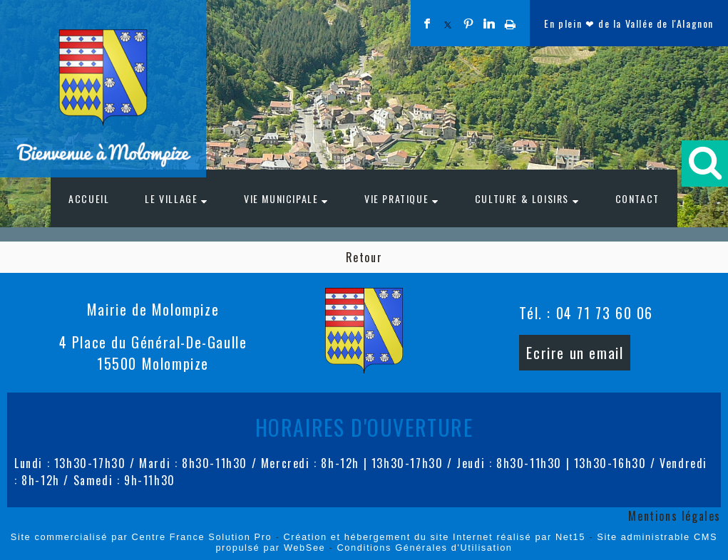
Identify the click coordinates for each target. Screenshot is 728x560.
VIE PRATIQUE (396, 198)
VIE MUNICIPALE (281, 198)
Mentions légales (675, 516)
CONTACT (637, 198)
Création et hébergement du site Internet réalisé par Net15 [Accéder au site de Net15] (434, 537)
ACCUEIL (89, 198)
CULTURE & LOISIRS (522, 198)
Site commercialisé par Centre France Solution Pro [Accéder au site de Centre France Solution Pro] (141, 537)
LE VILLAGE (171, 198)
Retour (364, 257)
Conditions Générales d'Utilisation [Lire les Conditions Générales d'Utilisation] (425, 548)
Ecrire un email (575, 353)
